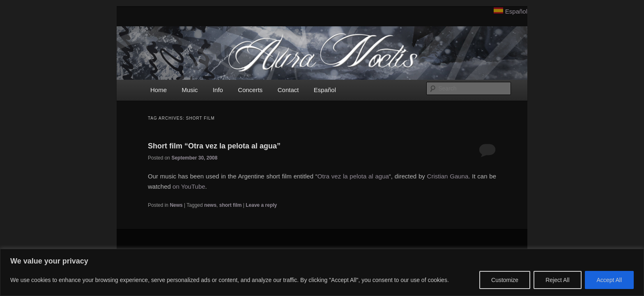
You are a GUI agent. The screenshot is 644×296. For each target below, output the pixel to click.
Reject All (557, 280)
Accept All (609, 280)
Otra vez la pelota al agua (353, 176)
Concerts (250, 90)
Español (516, 11)
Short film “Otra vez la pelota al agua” (214, 146)
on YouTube (189, 186)
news (210, 205)
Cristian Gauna (448, 176)
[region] (322, 272)
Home (159, 90)
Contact (288, 90)
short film (231, 205)
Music (190, 90)
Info (218, 90)
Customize (505, 280)
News (176, 205)
